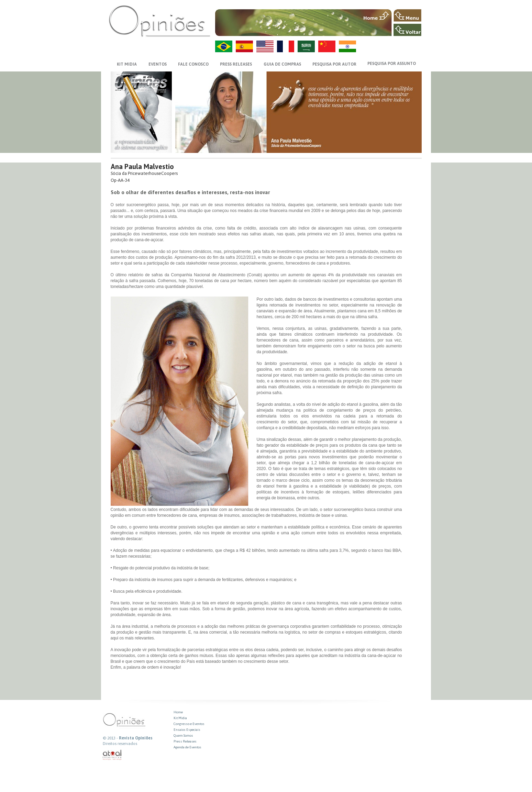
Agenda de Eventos (187, 747)
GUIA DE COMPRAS (282, 64)
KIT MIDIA (127, 64)
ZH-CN (327, 46)
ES (244, 46)
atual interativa (112, 755)
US (265, 46)
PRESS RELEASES (236, 64)
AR (306, 46)
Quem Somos (183, 735)
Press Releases (185, 741)
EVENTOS (158, 64)
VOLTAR (407, 30)
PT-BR (224, 46)
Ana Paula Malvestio (142, 166)
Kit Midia (180, 718)
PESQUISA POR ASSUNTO (392, 64)
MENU (407, 15)
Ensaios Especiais (187, 730)
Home (178, 712)
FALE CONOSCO (193, 64)
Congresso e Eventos (189, 724)
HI (347, 46)
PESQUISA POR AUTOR (334, 64)
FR (286, 46)
